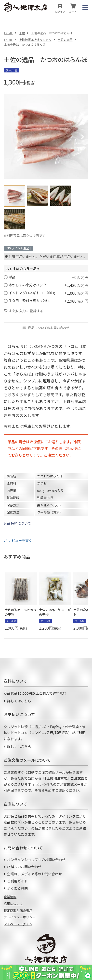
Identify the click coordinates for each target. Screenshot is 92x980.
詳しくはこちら (19, 701)
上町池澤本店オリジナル (35, 40)
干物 (22, 33)
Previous (10, 137)
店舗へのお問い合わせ (24, 867)
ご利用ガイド (17, 881)
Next (82, 137)
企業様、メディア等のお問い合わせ (34, 874)
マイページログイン (18, 924)
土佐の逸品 (65, 40)
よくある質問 (17, 888)
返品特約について (17, 523)
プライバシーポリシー (20, 917)
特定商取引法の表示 (18, 910)
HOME (8, 33)
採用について (13, 903)
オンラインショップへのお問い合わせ (36, 860)
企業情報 (10, 897)
